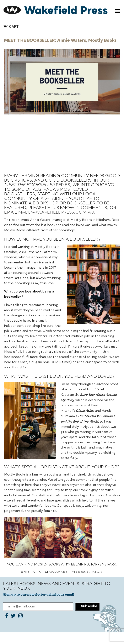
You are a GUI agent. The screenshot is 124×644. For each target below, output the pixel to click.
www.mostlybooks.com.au (76, 572)
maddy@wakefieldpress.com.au (56, 213)
